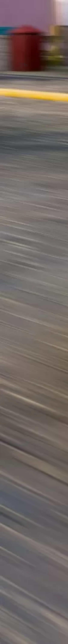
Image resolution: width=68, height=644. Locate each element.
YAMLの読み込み (24, 66)
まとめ (21, 67)
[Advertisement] (23, 32)
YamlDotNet (22, 63)
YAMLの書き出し (24, 65)
